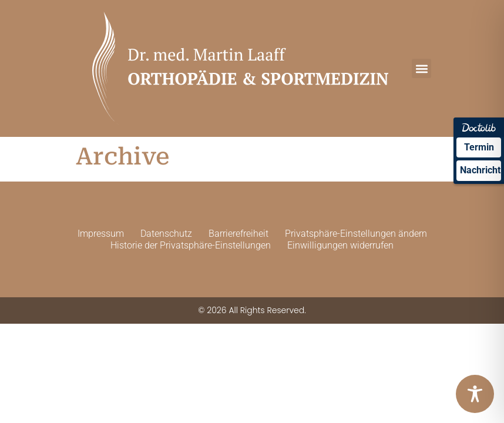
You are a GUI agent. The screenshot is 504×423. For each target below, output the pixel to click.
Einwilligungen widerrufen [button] (340, 245)
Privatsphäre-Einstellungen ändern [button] (356, 234)
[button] (421, 68)
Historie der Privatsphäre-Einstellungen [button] (191, 245)
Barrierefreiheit (238, 234)
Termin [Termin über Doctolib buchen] (479, 147)
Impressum (101, 234)
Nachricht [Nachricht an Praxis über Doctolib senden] (480, 170)
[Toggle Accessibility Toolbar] (475, 394)
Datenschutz (166, 234)
